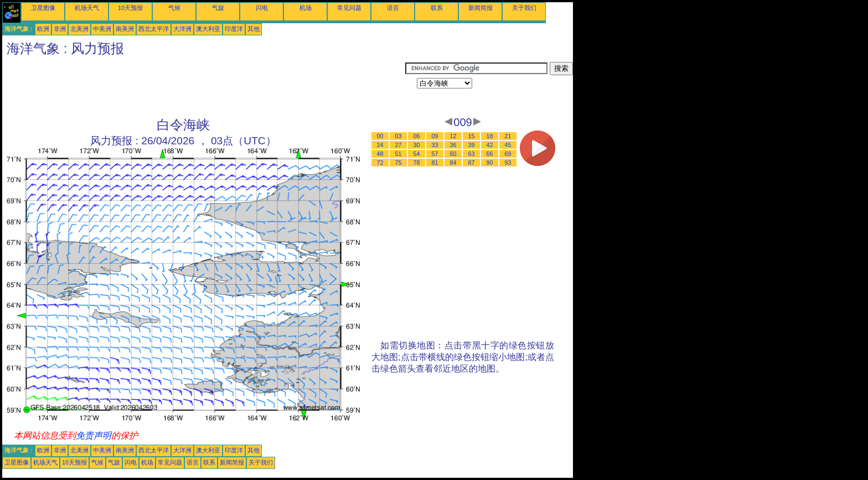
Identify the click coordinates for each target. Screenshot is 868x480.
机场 (306, 8)
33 (435, 145)
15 (472, 136)
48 (380, 154)
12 (453, 136)
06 (417, 136)
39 (472, 145)
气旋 (218, 8)
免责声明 (94, 435)
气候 (174, 8)
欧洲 (43, 29)
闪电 (262, 8)
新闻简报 (480, 8)
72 (380, 163)
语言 (393, 8)
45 (508, 145)
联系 (437, 8)
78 (417, 163)
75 (399, 163)
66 (490, 154)
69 (508, 154)
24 (380, 145)
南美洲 (125, 29)
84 (453, 163)
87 (472, 163)
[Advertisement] (204, 87)
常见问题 (349, 8)
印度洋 (234, 29)
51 (399, 154)
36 (453, 145)
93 (508, 163)
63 (472, 154)
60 (453, 154)
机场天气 (87, 8)
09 (435, 136)
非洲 (60, 29)
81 (435, 163)
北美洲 (79, 29)
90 (490, 163)
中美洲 (102, 29)
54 (417, 154)
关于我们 (524, 8)
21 (508, 136)
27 (399, 145)
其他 (254, 29)
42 (490, 145)
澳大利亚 (208, 29)
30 (417, 145)
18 (490, 136)
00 (380, 136)
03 (399, 136)
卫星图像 (43, 8)
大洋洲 (182, 29)
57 (435, 154)
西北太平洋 (154, 29)
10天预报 (130, 8)
